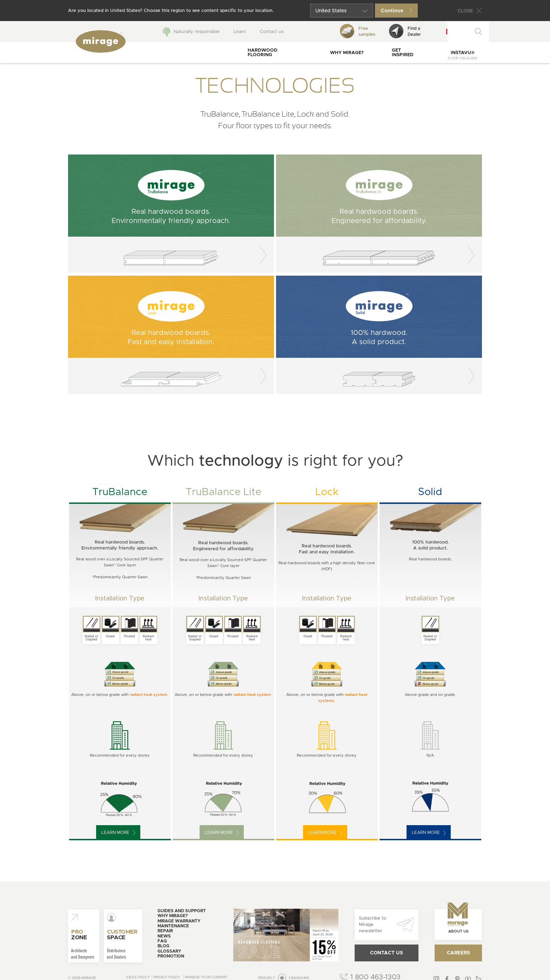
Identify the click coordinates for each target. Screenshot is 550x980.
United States (331, 11)
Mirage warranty (179, 921)
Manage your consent (206, 977)
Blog (163, 946)
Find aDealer (405, 31)
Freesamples (358, 31)
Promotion (171, 956)
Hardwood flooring (263, 53)
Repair (165, 931)
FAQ (162, 941)
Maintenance (173, 926)
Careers (458, 953)
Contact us (272, 32)
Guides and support (182, 911)
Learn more (118, 833)
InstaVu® (463, 55)
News (164, 936)
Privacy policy (167, 977)
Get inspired (403, 53)
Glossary (169, 951)
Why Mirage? (347, 53)
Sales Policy (138, 977)
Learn (240, 32)
